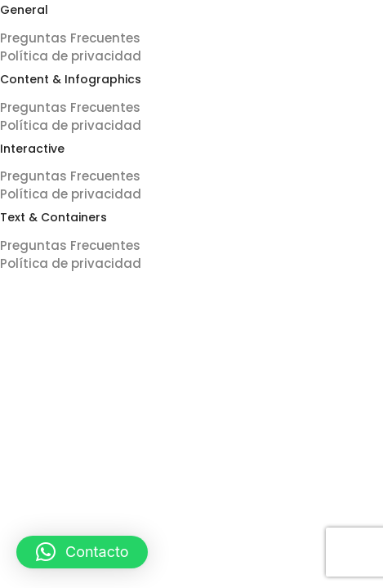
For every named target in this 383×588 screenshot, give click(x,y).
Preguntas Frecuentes (70, 38)
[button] (82, 552)
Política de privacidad (71, 56)
